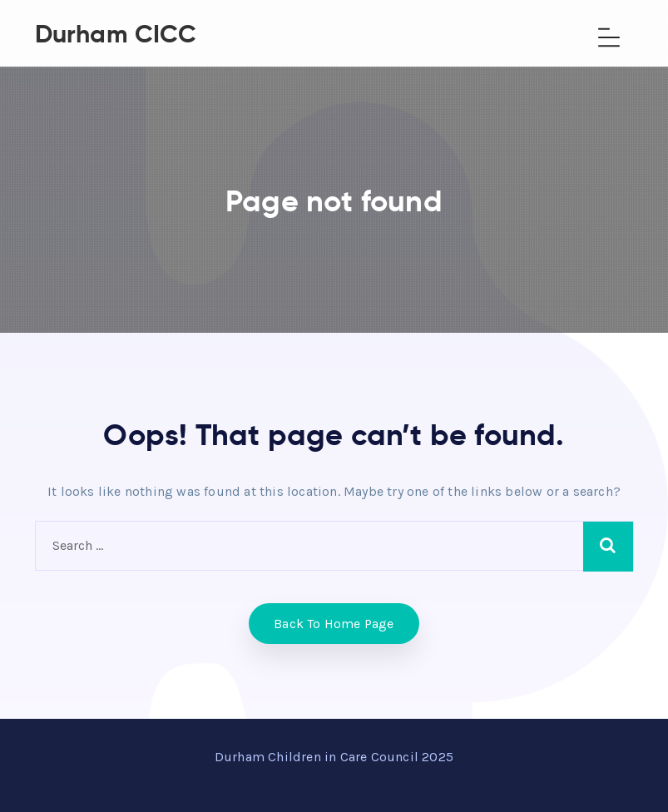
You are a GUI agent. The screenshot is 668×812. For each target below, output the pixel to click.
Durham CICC (116, 34)
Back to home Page (334, 624)
